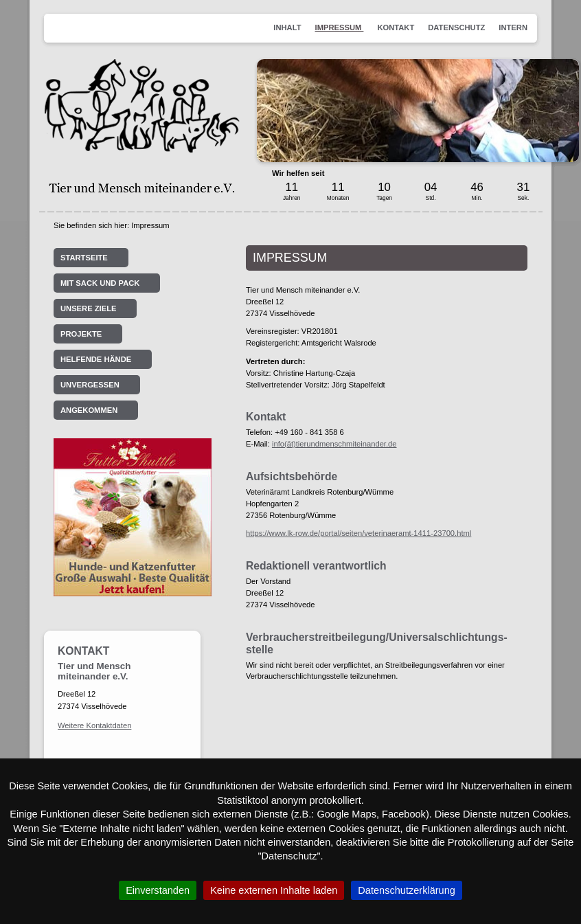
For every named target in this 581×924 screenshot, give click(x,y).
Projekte (81, 334)
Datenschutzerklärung (407, 890)
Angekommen (89, 410)
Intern (513, 27)
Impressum (340, 27)
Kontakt (396, 27)
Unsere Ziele (88, 308)
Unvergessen (90, 385)
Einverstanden (158, 890)
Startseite (84, 258)
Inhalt (287, 27)
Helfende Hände (96, 359)
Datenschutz (456, 27)
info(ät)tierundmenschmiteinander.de (334, 444)
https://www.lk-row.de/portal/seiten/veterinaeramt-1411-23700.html (358, 533)
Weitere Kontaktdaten (94, 725)
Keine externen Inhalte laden (274, 890)
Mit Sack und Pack (100, 283)
